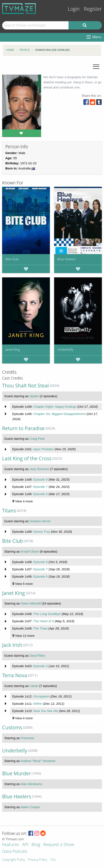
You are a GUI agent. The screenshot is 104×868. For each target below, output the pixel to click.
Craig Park (37, 439)
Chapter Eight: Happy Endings (55, 407)
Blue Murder (16, 773)
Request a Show (59, 845)
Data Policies (15, 852)
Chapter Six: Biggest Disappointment (60, 414)
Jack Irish (12, 645)
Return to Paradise (23, 428)
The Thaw (40, 628)
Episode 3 (41, 666)
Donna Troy (42, 532)
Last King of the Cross (27, 458)
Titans (9, 511)
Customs (12, 728)
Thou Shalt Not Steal (25, 386)
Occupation (42, 696)
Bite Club (12, 259)
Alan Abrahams (31, 784)
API (25, 845)
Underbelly (65, 349)
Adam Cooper (30, 807)
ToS (53, 860)
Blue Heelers (67, 259)
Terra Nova (15, 675)
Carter (34, 686)
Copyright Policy (14, 860)
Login (74, 9)
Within (38, 704)
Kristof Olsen (30, 551)
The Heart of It (43, 621)
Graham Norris (40, 521)
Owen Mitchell (31, 603)
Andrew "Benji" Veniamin (38, 761)
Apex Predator (43, 449)
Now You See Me (46, 711)
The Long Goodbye (47, 614)
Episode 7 (41, 487)
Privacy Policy (38, 860)
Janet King (13, 349)
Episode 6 (41, 494)
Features (11, 845)
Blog (36, 845)
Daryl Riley (37, 655)
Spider (34, 396)
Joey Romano (39, 469)
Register (93, 9)
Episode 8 (41, 479)
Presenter (28, 738)
